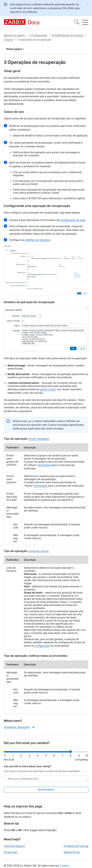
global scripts (48, 389)
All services (10, 852)
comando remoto (39, 551)
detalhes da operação (38, 240)
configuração (42, 646)
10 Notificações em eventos (67, 35)
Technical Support (14, 846)
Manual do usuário (14, 35)
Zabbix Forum (72, 852)
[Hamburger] (85, 22)
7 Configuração (38, 35)
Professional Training (76, 846)
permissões (44, 465)
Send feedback (46, 790)
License (64, 866)
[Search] (77, 22)
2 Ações (9, 40)
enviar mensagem (39, 439)
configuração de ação (73, 220)
